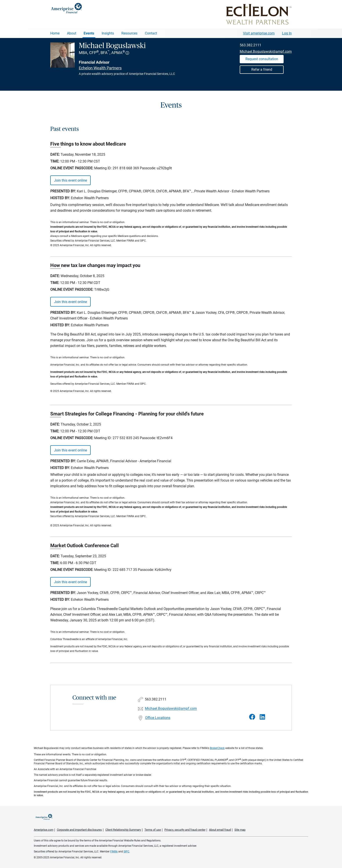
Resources (129, 33)
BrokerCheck (217, 748)
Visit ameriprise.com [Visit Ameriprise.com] (259, 33)
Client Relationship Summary (123, 830)
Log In (287, 33)
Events (89, 33)
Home (55, 33)
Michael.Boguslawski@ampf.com (266, 51)
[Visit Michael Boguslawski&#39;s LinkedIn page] (262, 717)
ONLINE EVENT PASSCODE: (72, 168)
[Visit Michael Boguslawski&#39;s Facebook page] (252, 717)
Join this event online (70, 180)
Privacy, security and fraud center (185, 830)
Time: (55, 161)
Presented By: (63, 191)
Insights (108, 33)
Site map (240, 830)
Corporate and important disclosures (79, 830)
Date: (55, 154)
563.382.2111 (250, 45)
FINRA (114, 852)
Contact (151, 33)
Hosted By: (60, 198)
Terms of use (153, 830)
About (72, 33)
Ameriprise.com (44, 830)
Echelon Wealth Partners (100, 68)
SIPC (126, 852)
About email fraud (220, 830)
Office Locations (158, 718)
